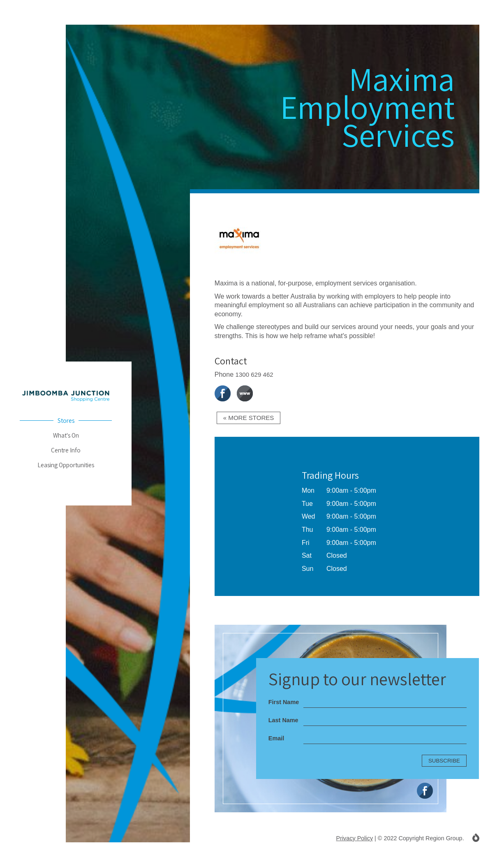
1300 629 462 (256, 374)
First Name (284, 702)
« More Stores (250, 418)
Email (276, 739)
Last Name (283, 721)
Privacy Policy (354, 839)
